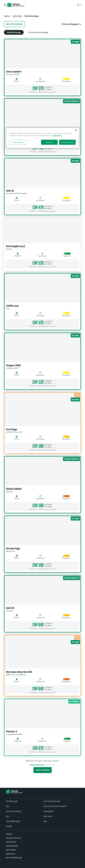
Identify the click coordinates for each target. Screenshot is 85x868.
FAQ (8, 816)
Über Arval (48, 816)
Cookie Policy (11, 842)
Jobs (45, 821)
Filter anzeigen (14, 24)
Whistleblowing (12, 846)
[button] (71, 24)
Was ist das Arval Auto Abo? (55, 806)
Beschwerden (11, 850)
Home (7, 16)
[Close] (76, 130)
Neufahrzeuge (14, 32)
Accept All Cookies (67, 142)
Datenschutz (11, 854)
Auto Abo (17, 16)
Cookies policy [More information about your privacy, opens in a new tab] (57, 136)
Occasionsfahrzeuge (38, 32)
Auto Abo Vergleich (14, 811)
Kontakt (9, 826)
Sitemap (9, 834)
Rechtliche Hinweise (14, 838)
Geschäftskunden (13, 821)
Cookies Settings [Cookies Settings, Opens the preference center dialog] (18, 142)
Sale (8, 806)
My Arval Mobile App (14, 858)
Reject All (49, 142)
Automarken (49, 811)
